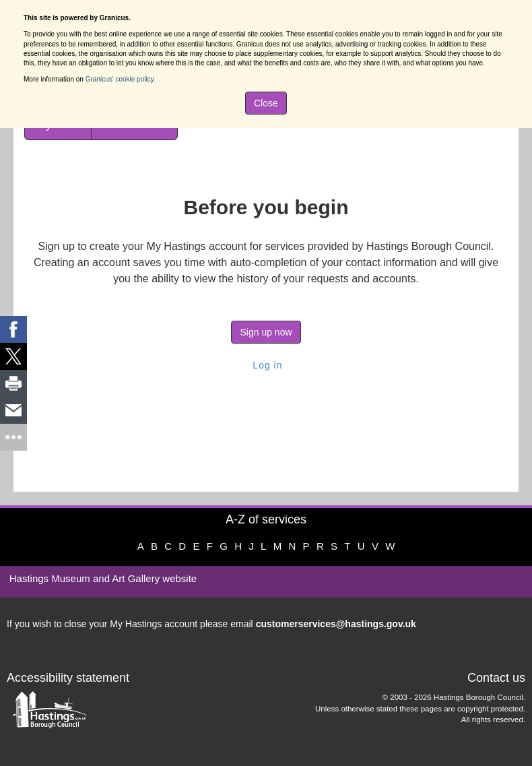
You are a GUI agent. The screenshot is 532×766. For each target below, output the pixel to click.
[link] (13, 329)
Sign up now (266, 332)
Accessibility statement (68, 678)
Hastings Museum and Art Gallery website (103, 578)
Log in (266, 365)
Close (266, 103)
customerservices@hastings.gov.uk (336, 624)
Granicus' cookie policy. (121, 79)
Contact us (496, 678)
